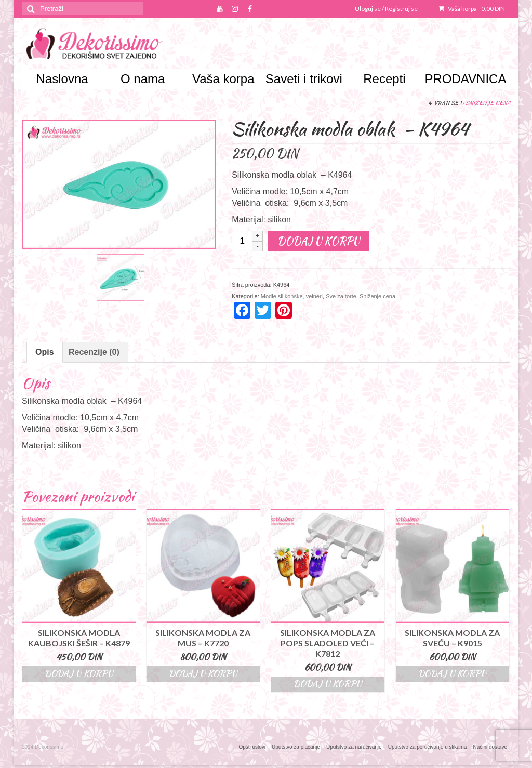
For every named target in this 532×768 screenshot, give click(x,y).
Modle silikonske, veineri (292, 296)
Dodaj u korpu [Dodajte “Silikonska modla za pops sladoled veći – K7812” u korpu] (328, 684)
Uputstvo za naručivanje (354, 747)
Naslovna (62, 79)
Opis (45, 352)
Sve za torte (341, 296)
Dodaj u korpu (318, 241)
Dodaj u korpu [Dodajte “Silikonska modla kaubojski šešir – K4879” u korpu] (79, 674)
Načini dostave (490, 747)
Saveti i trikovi (304, 79)
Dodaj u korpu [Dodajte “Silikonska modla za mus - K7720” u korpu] (203, 674)
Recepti (384, 79)
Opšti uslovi (252, 747)
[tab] (45, 352)
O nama (143, 79)
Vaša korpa (472, 9)
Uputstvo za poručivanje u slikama (428, 747)
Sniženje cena (488, 103)
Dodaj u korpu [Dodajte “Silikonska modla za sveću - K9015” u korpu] (453, 674)
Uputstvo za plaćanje (296, 747)
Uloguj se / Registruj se (386, 9)
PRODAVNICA (465, 79)
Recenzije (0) (94, 352)
